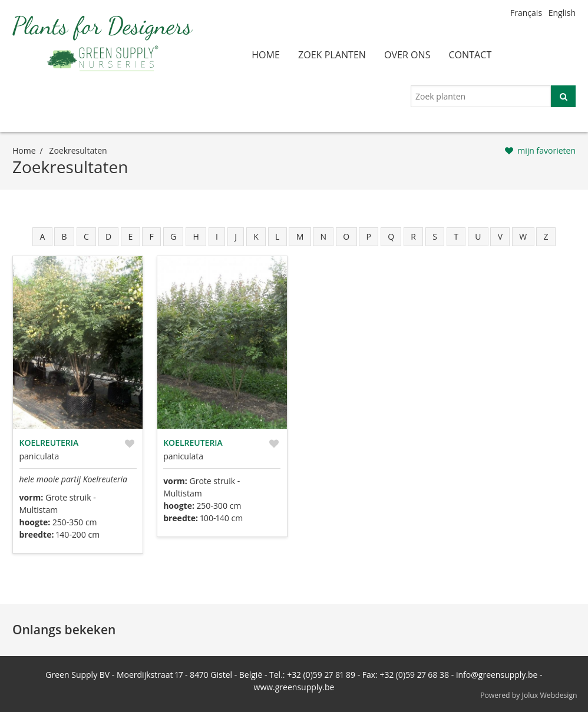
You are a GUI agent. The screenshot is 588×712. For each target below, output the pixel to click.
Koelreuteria (49, 443)
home (266, 55)
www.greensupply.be (294, 687)
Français (526, 13)
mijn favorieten (546, 150)
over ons (407, 55)
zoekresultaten (78, 150)
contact (470, 55)
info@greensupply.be (497, 675)
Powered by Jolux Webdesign (529, 695)
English (562, 13)
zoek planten (332, 55)
